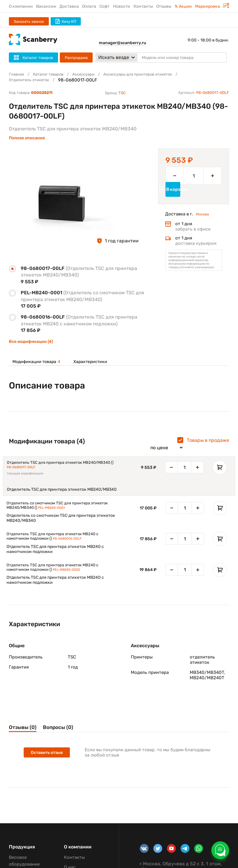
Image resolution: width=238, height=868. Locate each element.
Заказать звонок (29, 21)
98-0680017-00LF (27, 469)
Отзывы (164, 6)
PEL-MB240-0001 (57, 511)
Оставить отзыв (49, 761)
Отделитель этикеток (32, 80)
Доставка (69, 6)
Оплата (89, 6)
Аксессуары (92, 74)
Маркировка (212, 6)
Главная (17, 74)
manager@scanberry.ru (123, 43)
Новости (122, 6)
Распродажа (76, 58)
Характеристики (89, 362)
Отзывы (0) (26, 734)
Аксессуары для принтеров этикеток (154, 74)
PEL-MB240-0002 (73, 576)
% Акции (183, 6)
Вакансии (46, 6)
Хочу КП (66, 21)
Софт (104, 6)
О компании (21, 6)
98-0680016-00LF (73, 544)
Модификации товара (36, 362)
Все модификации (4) (31, 342)
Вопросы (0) (75, 734)
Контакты (143, 6)
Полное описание (27, 138)
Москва (204, 223)
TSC (122, 93)
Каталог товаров (53, 74)
